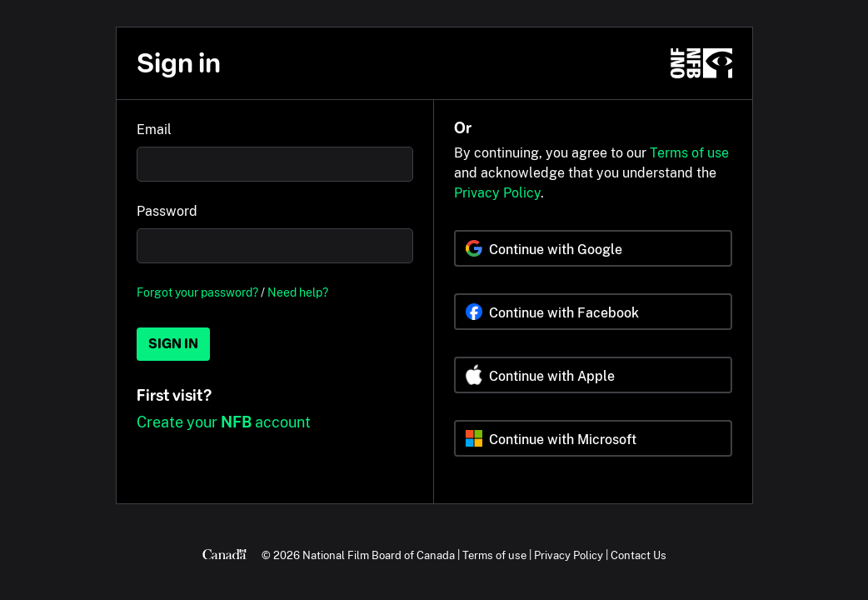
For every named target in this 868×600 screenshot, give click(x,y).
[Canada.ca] (224, 555)
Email (154, 130)
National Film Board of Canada (379, 555)
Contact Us (639, 555)
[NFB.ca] (701, 63)
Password (167, 211)
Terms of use (689, 153)
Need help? (298, 292)
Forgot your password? (197, 292)
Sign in (173, 344)
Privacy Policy (497, 193)
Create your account (224, 422)
